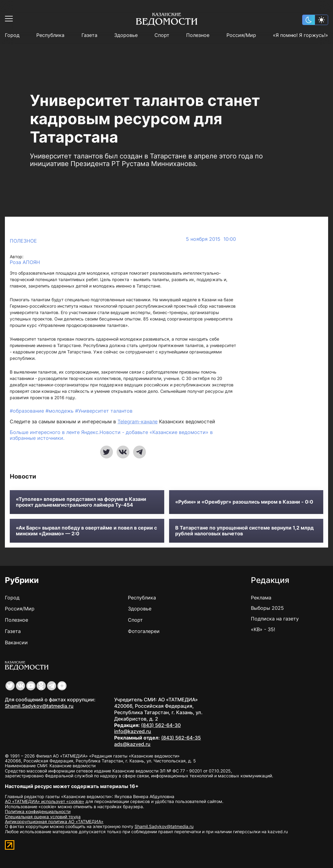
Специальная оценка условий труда (43, 817)
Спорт (162, 35)
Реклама (261, 598)
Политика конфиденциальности (38, 811)
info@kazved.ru (133, 731)
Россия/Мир (241, 35)
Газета (89, 35)
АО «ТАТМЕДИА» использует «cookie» (45, 801)
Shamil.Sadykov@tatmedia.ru (39, 706)
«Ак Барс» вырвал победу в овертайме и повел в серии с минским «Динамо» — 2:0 (86, 531)
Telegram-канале (138, 421)
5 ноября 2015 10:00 (211, 239)
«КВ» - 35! (263, 629)
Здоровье (126, 35)
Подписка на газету (275, 619)
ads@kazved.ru (132, 744)
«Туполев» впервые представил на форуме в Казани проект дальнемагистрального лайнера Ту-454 (81, 502)
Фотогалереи (144, 631)
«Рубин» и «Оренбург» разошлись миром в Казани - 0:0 (244, 502)
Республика (50, 35)
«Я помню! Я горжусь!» (300, 35)
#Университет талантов (104, 411)
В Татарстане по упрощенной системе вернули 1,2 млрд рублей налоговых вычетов (244, 531)
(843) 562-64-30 (161, 725)
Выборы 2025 (267, 608)
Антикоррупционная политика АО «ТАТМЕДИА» (54, 821)
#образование (28, 411)
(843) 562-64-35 (181, 738)
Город (12, 35)
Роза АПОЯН (25, 262)
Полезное (198, 35)
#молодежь (60, 411)
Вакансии (16, 642)
